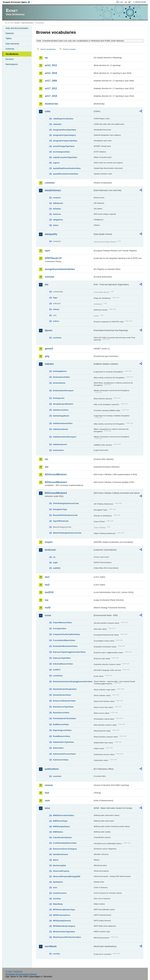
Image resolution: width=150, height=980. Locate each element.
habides (49, 364)
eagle (55, 562)
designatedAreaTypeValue (64, 130)
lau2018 (49, 592)
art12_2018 (51, 73)
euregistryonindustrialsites (60, 269)
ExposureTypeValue (62, 658)
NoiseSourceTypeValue (63, 707)
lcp (47, 600)
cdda (48, 111)
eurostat (49, 277)
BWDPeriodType (60, 821)
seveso (49, 785)
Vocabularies (12, 54)
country (56, 954)
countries (57, 338)
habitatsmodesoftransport (65, 437)
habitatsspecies (60, 444)
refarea (56, 309)
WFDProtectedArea (61, 915)
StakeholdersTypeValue (63, 742)
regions (56, 163)
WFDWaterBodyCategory (64, 926)
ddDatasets (58, 203)
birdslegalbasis (60, 371)
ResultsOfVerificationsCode (65, 515)
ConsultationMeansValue (64, 640)
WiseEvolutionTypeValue (64, 932)
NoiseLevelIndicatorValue (64, 701)
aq (46, 58)
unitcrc (56, 321)
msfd (48, 608)
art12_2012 (51, 65)
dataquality (51, 234)
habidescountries (61, 410)
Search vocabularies (48, 49)
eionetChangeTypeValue (64, 146)
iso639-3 (57, 670)
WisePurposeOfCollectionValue (67, 937)
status (56, 225)
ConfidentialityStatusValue (65, 843)
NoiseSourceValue (61, 713)
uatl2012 (57, 568)
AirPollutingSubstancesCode (66, 503)
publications (52, 769)
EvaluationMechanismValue (65, 646)
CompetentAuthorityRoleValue (66, 634)
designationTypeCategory (64, 135)
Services (9, 59)
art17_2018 (51, 96)
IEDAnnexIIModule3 (56, 482)
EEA (17, 2)
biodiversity (51, 104)
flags (55, 298)
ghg (47, 356)
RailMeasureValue (61, 724)
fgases (49, 330)
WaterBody (58, 904)
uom (47, 800)
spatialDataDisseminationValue (67, 168)
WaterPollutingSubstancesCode (67, 533)
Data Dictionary (27, 23)
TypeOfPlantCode (61, 521)
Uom (55, 888)
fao (47, 284)
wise (47, 808)
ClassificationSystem (62, 837)
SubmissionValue (61, 760)
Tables (8, 38)
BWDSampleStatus (61, 826)
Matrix (56, 860)
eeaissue (57, 214)
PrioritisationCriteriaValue (64, 718)
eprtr (47, 251)
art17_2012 (51, 88)
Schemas (10, 49)
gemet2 (49, 349)
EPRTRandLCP (53, 258)
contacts (57, 198)
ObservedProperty (61, 871)
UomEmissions (60, 893)
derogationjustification (63, 404)
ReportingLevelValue (62, 730)
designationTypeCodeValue (65, 141)
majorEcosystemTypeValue (65, 157)
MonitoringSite (59, 865)
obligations (58, 220)
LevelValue (58, 676)
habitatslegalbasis (61, 416)
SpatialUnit (58, 882)
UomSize (57, 899)
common (50, 183)
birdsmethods (59, 383)
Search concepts (69, 49)
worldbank (51, 946)
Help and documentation (17, 28)
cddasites (57, 124)
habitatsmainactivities (63, 423)
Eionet (17, 23)
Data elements (12, 44)
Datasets (10, 33)
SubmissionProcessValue (64, 754)
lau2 (47, 585)
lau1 (47, 577)
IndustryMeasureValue (63, 664)
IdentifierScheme (60, 854)
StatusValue (58, 748)
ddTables (57, 209)
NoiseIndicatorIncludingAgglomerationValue (73, 681)
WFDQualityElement (62, 921)
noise (48, 615)
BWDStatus (58, 832)
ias (46, 459)
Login (121, 2)
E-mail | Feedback (14, 971)
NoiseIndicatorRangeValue (65, 689)
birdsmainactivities (61, 377)
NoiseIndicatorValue (62, 695)
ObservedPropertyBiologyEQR (67, 876)
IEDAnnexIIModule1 (56, 474)
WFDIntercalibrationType (64, 910)
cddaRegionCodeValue (63, 119)
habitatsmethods (60, 429)
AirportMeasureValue (62, 623)
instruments (58, 450)
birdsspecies (59, 398)
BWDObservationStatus (63, 815)
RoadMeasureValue (61, 736)
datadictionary (53, 190)
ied (47, 467)
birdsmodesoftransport (63, 390)
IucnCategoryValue (61, 152)
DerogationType (60, 509)
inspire (49, 542)
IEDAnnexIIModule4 (56, 493)
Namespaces (12, 64)
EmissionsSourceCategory (65, 849)
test (47, 793)
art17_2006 (51, 81)
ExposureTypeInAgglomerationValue (69, 652)
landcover (50, 550)
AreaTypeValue (60, 628)
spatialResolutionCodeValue (65, 174)
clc (54, 557)
